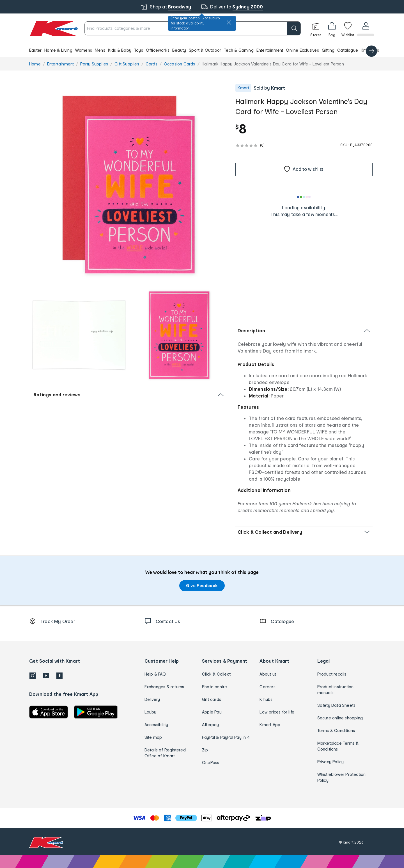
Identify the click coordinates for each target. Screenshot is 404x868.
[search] (293, 28)
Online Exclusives (302, 50)
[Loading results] (304, 197)
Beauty (179, 50)
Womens (84, 50)
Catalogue (348, 50)
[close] (229, 22)
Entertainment (270, 50)
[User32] (365, 28)
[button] (202, 50)
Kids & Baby (120, 50)
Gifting (328, 50)
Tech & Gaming (239, 50)
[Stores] (315, 28)
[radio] (129, 184)
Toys (139, 50)
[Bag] (331, 28)
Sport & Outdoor (205, 50)
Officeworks (158, 50)
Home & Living (58, 50)
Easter (35, 50)
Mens (100, 50)
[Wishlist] (347, 28)
